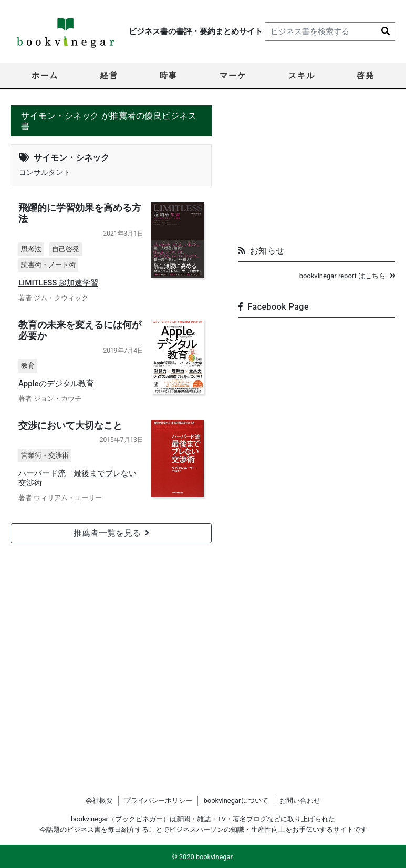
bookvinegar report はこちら (347, 276)
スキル (302, 76)
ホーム (45, 76)
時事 (169, 76)
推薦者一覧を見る (111, 532)
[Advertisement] (317, 171)
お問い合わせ (300, 801)
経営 (109, 76)
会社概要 (99, 801)
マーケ (233, 76)
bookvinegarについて (236, 801)
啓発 (366, 76)
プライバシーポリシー (158, 801)
